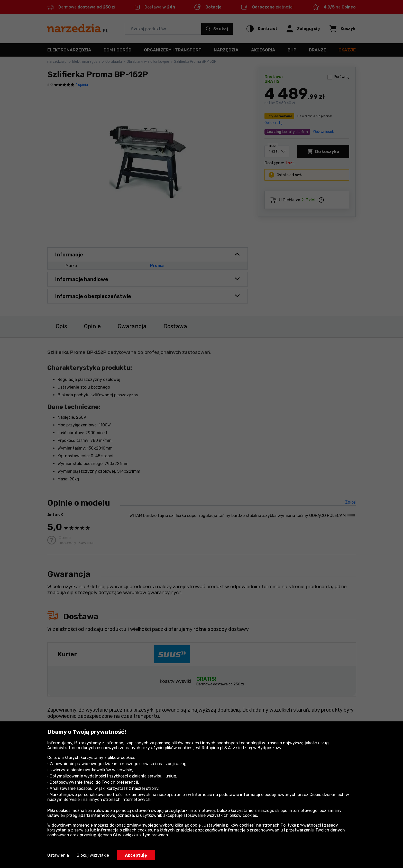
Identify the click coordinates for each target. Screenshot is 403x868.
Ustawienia (58, 855)
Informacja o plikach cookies (125, 830)
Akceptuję (136, 855)
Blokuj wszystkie (93, 855)
